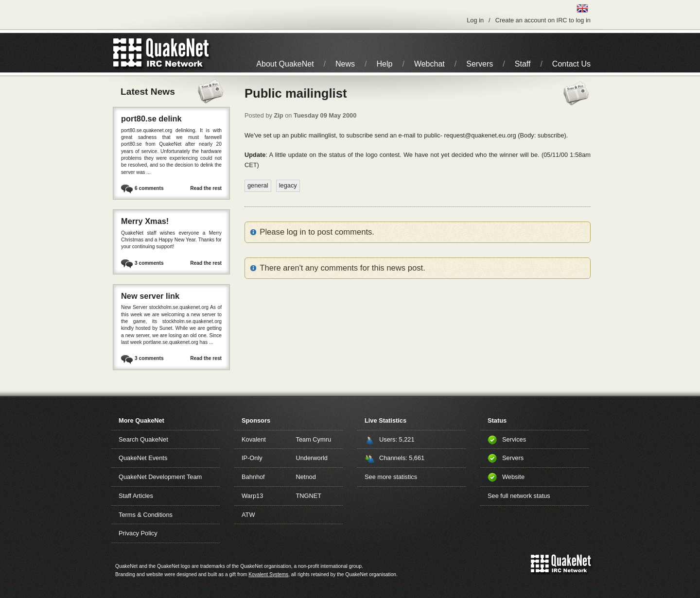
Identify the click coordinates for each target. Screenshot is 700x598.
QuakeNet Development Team (160, 477)
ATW (248, 515)
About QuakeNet (285, 64)
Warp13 (252, 496)
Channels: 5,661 (402, 458)
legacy (288, 185)
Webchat (429, 64)
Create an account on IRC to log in (543, 20)
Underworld (312, 458)
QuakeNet (128, 53)
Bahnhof (253, 477)
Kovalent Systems (268, 574)
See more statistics (391, 477)
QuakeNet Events (143, 458)
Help (385, 64)
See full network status (519, 496)
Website (513, 477)
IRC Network (179, 53)
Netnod (306, 477)
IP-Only (252, 458)
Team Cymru (314, 439)
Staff (523, 64)
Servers (480, 64)
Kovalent (254, 439)
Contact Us (571, 64)
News (345, 64)
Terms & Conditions (146, 515)
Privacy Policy (138, 533)
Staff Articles (136, 496)
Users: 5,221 (397, 439)
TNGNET (309, 496)
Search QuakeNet (143, 439)
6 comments (149, 188)
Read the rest (206, 188)
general (258, 185)
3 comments (149, 263)
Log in (475, 20)
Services (514, 439)
